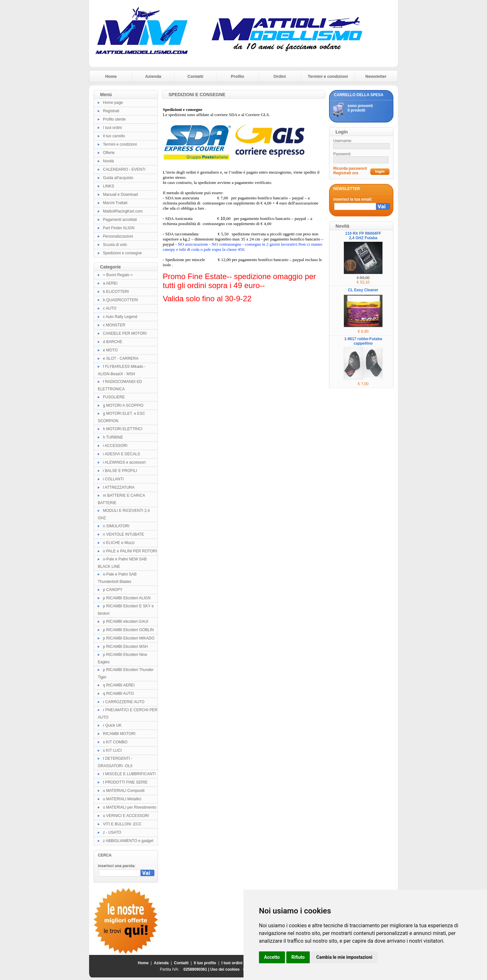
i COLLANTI (113, 479)
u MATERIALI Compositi (124, 791)
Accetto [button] (272, 957)
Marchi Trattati (115, 203)
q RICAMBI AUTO (118, 694)
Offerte (109, 153)
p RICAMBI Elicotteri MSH (125, 647)
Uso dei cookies (225, 969)
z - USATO (112, 832)
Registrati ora (346, 173)
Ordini (280, 76)
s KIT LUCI (112, 750)
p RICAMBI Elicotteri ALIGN (127, 598)
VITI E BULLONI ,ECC (122, 824)
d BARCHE (113, 342)
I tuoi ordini (112, 128)
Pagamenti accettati (120, 220)
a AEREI (110, 283)
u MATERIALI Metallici (122, 799)
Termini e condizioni (328, 76)
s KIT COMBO (115, 742)
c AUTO (110, 308)
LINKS (109, 186)
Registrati (111, 111)
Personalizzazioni (118, 236)
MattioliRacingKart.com (123, 211)
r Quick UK (112, 725)
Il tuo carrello (114, 136)
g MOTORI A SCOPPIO (123, 405)
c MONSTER (114, 325)
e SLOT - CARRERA (121, 358)
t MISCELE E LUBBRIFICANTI (129, 774)
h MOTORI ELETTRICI (123, 429)
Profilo (238, 76)
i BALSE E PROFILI (120, 471)
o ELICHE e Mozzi (119, 543)
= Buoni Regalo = (118, 275)
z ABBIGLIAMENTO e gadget (128, 841)
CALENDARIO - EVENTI (124, 169)
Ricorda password (350, 168)
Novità (108, 161)
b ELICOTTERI (116, 292)
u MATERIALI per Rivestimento (130, 807)
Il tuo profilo (205, 963)
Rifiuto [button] (298, 957)
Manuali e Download (120, 195)
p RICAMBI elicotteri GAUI (126, 622)
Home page (113, 103)
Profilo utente (114, 119)
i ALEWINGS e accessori (124, 462)
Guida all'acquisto (118, 178)
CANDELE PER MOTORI (125, 333)
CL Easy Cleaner (363, 290)
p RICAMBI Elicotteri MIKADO (129, 638)
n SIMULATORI (116, 526)
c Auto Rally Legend (120, 317)
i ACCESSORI (115, 446)
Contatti (195, 76)
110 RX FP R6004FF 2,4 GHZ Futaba (363, 236)
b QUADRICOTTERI (120, 300)
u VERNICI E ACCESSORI (126, 816)
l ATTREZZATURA (119, 487)
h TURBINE (113, 437)
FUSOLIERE (114, 397)
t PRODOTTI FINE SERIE (125, 782)
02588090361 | (197, 969)
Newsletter (376, 76)
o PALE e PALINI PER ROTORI (130, 551)
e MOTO (110, 350)
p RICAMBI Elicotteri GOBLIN (128, 630)
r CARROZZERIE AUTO (124, 702)
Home (111, 76)
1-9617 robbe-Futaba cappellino (363, 341)
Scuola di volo (115, 245)
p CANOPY (113, 590)
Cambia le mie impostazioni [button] (344, 957)
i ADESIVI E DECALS (121, 454)
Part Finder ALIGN (119, 228)
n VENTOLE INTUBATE (124, 534)
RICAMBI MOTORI (119, 734)
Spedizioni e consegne (122, 253)
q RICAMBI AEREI (119, 685)
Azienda (153, 76)
